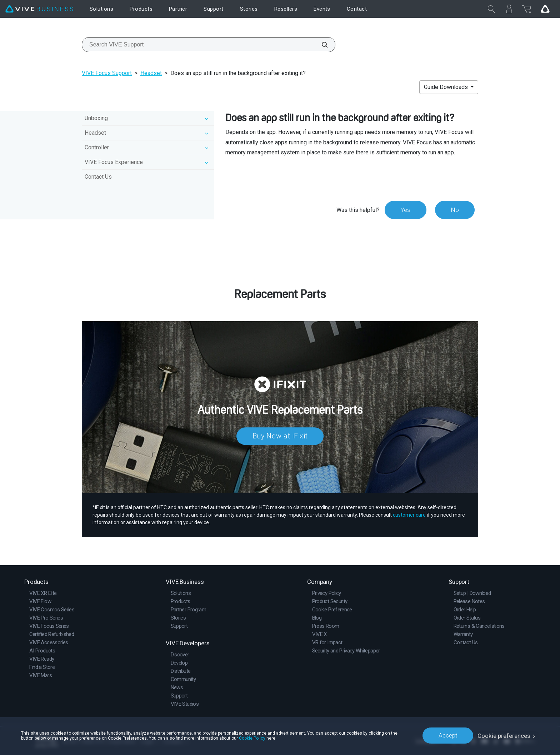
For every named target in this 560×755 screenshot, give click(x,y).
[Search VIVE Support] (321, 45)
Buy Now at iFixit (280, 436)
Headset (151, 73)
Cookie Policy (252, 738)
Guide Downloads (447, 87)
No (454, 210)
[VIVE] (39, 9)
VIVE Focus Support (107, 73)
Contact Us (98, 177)
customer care (409, 515)
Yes (405, 210)
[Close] (491, 9)
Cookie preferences (504, 735)
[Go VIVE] (545, 9)
